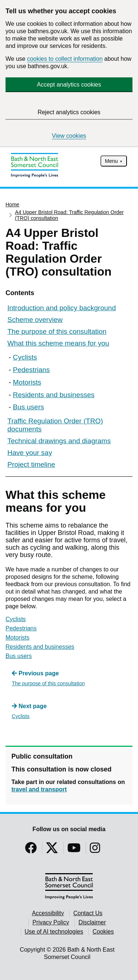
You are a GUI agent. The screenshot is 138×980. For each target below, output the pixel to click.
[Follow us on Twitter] (52, 850)
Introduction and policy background (62, 308)
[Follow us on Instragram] (95, 850)
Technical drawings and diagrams (59, 441)
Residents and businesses (54, 395)
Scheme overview (35, 320)
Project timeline (31, 464)
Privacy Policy (51, 922)
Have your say (30, 453)
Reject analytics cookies (69, 112)
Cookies (103, 932)
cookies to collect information (65, 59)
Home (12, 204)
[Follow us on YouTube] (74, 850)
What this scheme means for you (58, 343)
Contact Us (88, 913)
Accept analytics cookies (69, 85)
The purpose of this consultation (57, 331)
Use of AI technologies (54, 932)
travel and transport (39, 789)
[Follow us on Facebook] (31, 850)
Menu (111, 161)
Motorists (27, 382)
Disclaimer (92, 922)
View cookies (69, 136)
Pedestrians (31, 370)
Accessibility (48, 913)
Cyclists (25, 357)
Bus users (28, 407)
